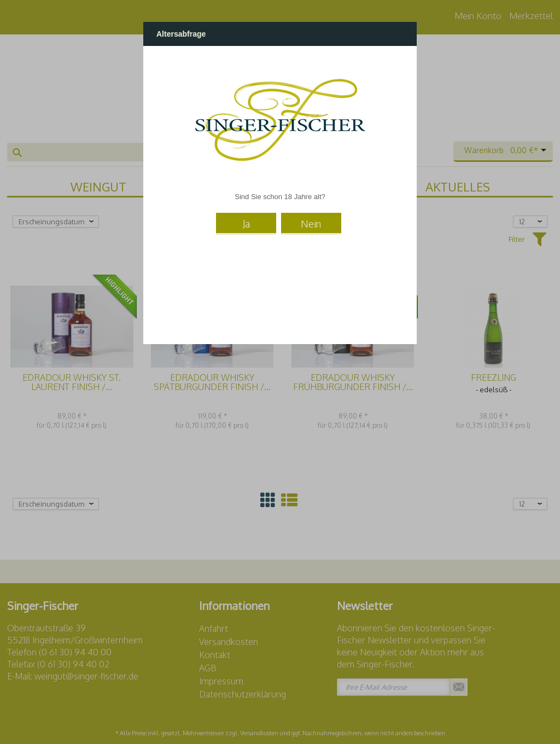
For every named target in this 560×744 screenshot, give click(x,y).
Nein (311, 224)
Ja (246, 224)
